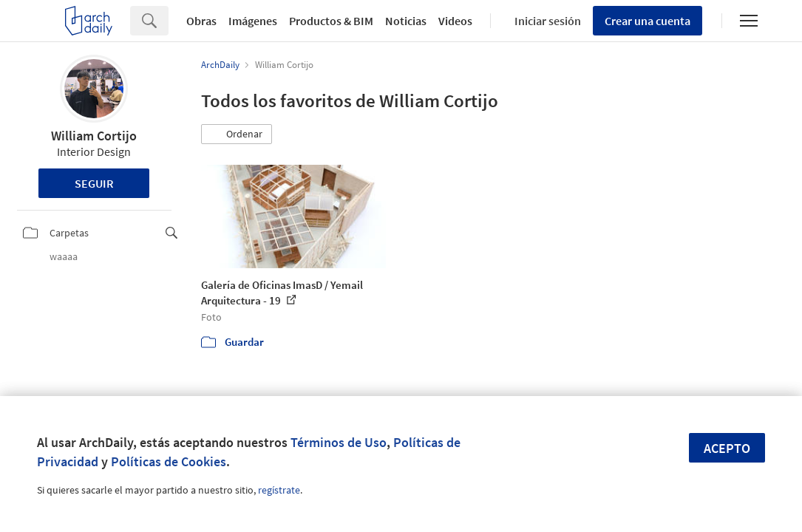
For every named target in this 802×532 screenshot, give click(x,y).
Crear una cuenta (648, 21)
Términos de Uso (339, 442)
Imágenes (253, 21)
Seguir (94, 183)
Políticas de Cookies (169, 461)
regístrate (279, 490)
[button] (237, 134)
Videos (455, 21)
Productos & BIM (331, 21)
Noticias (406, 21)
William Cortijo (94, 136)
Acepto (727, 448)
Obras (201, 21)
